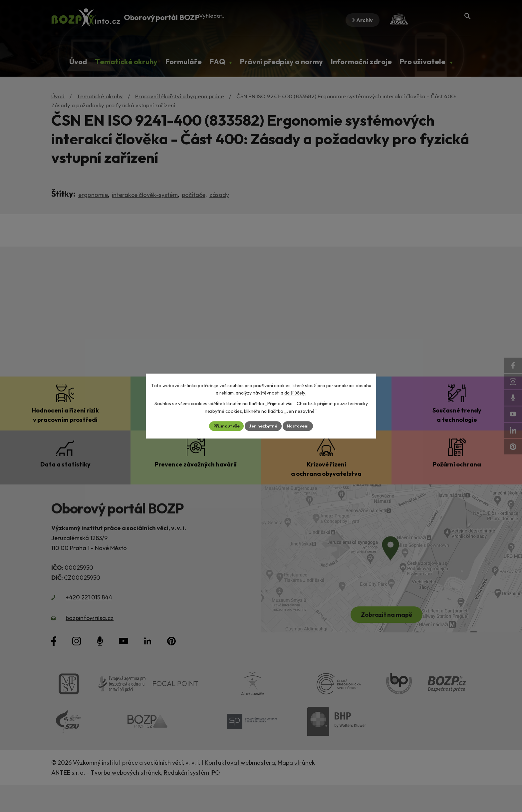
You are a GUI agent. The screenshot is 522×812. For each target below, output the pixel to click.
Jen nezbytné (263, 426)
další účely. (295, 393)
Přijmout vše (223, 426)
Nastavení (301, 426)
